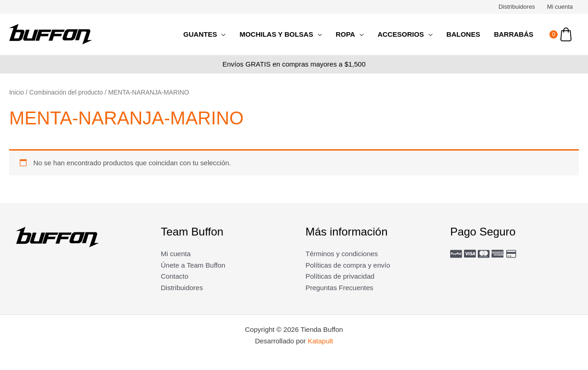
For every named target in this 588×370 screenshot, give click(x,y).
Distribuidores (517, 7)
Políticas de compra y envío (348, 265)
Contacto (175, 276)
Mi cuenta (560, 7)
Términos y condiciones (342, 254)
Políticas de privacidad (340, 276)
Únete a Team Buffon (193, 265)
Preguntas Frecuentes (339, 288)
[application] (221, 34)
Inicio (17, 92)
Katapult (320, 341)
